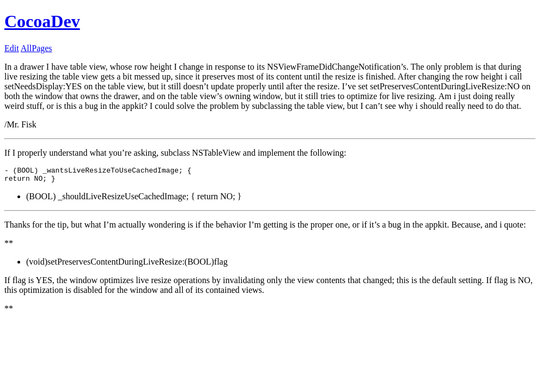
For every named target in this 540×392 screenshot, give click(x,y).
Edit (12, 48)
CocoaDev (42, 21)
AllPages (37, 48)
